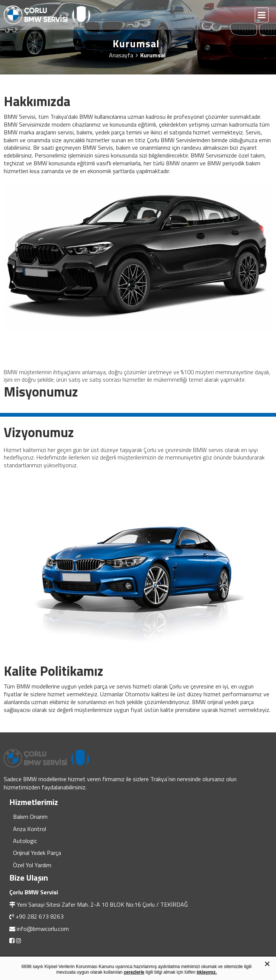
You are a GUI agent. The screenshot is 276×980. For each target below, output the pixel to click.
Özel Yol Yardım (32, 865)
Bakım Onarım (30, 817)
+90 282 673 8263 (40, 916)
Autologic (25, 841)
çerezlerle (134, 972)
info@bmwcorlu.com (43, 929)
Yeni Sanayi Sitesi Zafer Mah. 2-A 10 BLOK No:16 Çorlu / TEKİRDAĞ (102, 904)
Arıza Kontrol (30, 829)
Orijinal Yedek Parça (37, 853)
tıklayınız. (207, 972)
